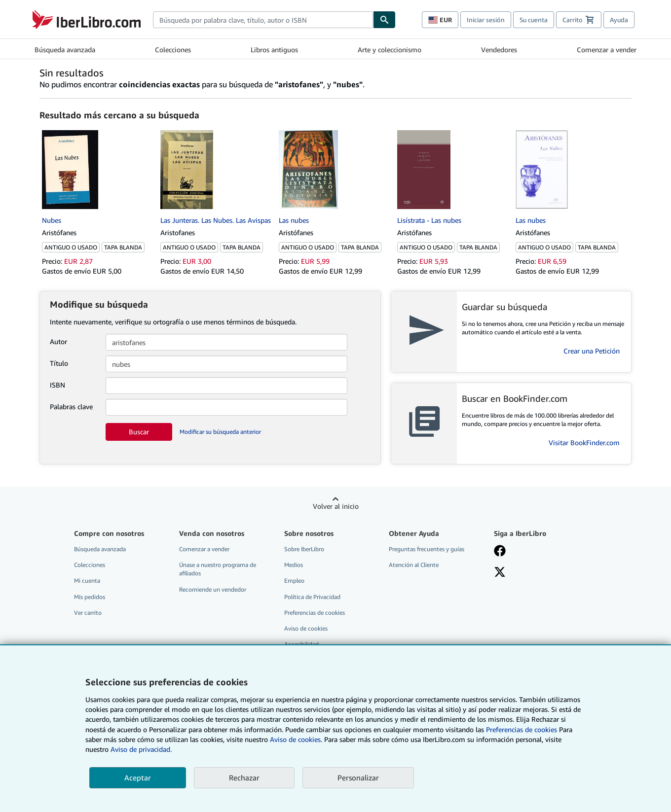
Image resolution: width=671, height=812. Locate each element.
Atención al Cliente (414, 565)
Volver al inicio (336, 506)
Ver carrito (88, 613)
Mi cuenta (87, 581)
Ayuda (619, 20)
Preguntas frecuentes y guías (427, 549)
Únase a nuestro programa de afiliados (218, 569)
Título (59, 363)
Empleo (294, 581)
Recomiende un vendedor (213, 589)
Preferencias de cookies (522, 729)
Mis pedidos (90, 597)
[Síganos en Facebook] (500, 552)
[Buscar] (384, 20)
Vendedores (499, 50)
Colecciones (173, 50)
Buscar (139, 432)
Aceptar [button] (138, 777)
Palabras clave (71, 406)
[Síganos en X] (500, 573)
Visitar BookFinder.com (584, 442)
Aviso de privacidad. (141, 749)
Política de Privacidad (312, 597)
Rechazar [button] (244, 777)
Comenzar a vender (607, 50)
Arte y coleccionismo (390, 50)
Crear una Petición (592, 351)
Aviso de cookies (306, 628)
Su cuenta (534, 20)
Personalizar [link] (358, 777)
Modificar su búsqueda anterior (220, 432)
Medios (294, 565)
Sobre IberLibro (304, 549)
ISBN (57, 385)
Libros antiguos (274, 50)
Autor (58, 341)
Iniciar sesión (486, 20)
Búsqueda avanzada (65, 50)
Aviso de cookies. (296, 739)
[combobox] (263, 20)
